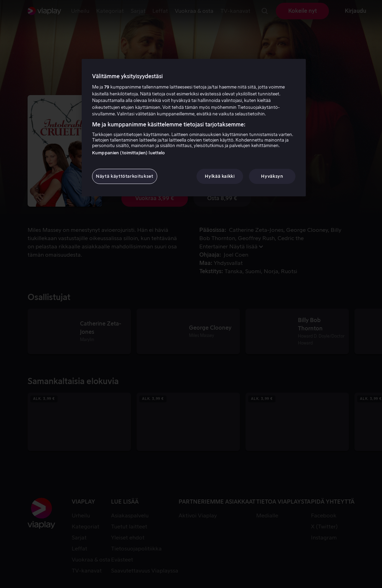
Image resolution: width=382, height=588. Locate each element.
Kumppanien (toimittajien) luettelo (128, 153)
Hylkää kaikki (220, 176)
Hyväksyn (272, 176)
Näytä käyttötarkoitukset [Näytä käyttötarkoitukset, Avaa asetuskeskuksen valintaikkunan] (125, 176)
